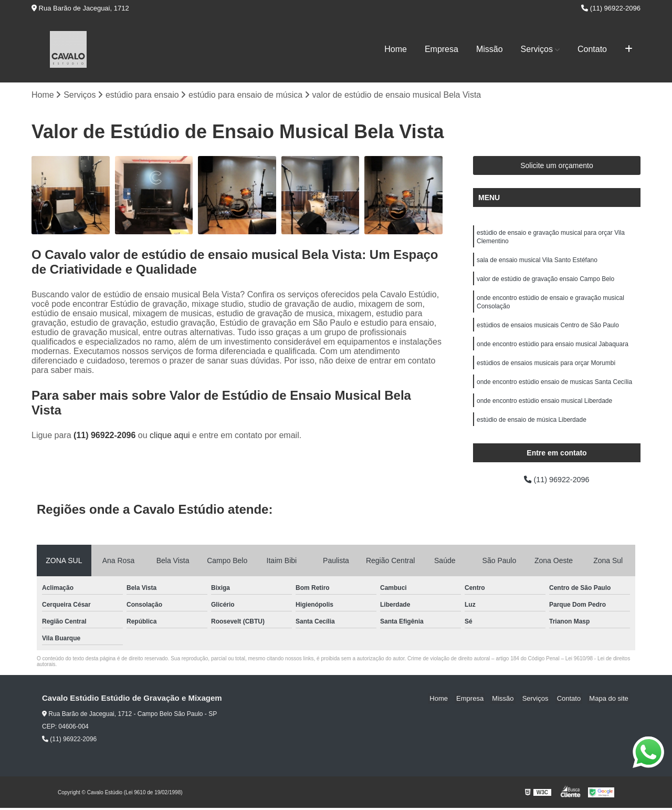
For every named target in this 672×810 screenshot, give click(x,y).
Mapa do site (610, 700)
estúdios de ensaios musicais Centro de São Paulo (548, 333)
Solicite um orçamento (557, 167)
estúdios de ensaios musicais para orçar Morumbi (546, 373)
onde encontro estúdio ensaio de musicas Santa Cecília (554, 393)
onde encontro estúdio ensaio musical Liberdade (544, 413)
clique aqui (170, 436)
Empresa (442, 49)
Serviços (537, 49)
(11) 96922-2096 (611, 8)
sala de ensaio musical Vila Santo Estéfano (537, 264)
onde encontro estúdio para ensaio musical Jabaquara (553, 353)
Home (396, 49)
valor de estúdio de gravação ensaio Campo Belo (545, 284)
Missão (490, 49)
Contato (592, 49)
